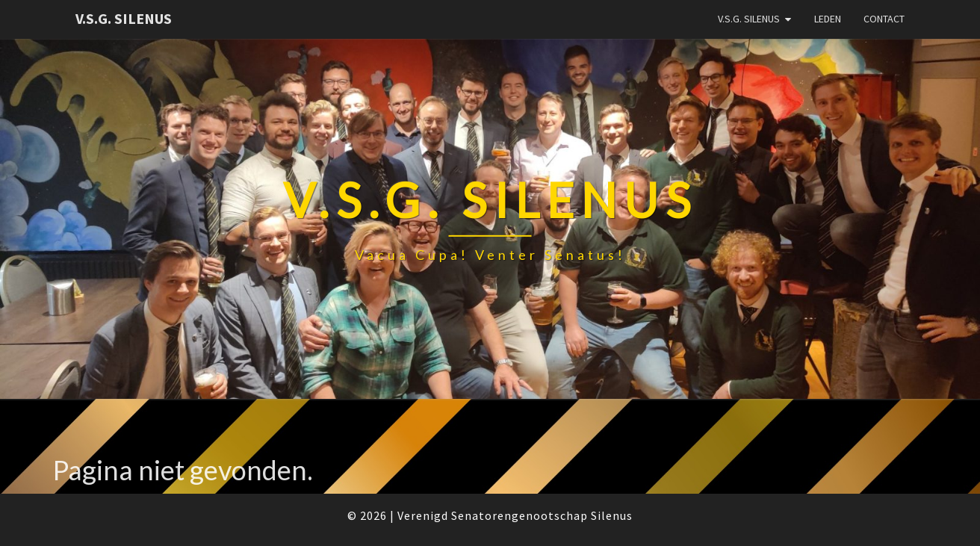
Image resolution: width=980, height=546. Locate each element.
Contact (884, 19)
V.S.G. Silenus (124, 18)
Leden (828, 19)
